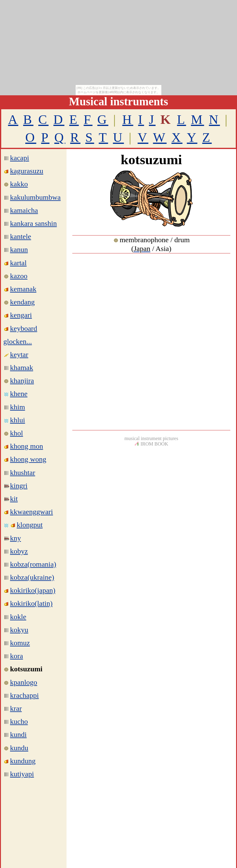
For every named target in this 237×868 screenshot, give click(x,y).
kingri (19, 486)
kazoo (19, 276)
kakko (19, 184)
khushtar (23, 473)
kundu (19, 748)
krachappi (24, 695)
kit (14, 499)
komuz (20, 643)
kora (17, 656)
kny (15, 538)
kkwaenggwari (31, 512)
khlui (17, 420)
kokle (18, 617)
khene (19, 394)
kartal (18, 263)
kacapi (20, 158)
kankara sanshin (33, 223)
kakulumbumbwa (35, 197)
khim (17, 407)
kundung (23, 761)
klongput (30, 525)
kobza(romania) (33, 564)
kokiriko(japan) (33, 590)
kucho (19, 721)
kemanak (23, 289)
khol (17, 433)
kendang (22, 302)
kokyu (19, 630)
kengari (21, 315)
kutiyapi (22, 774)
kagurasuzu (27, 171)
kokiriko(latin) (31, 603)
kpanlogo (24, 682)
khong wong (28, 459)
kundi (18, 734)
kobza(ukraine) (32, 577)
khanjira (22, 381)
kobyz (19, 551)
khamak (22, 368)
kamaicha (24, 210)
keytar (19, 354)
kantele (21, 236)
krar (16, 708)
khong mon (27, 446)
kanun (19, 249)
